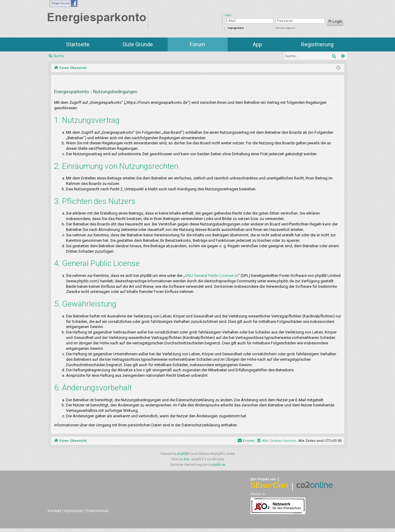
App (257, 44)
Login (335, 21)
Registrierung (317, 44)
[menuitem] (276, 441)
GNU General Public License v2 (212, 276)
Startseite (78, 44)
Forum (197, 44)
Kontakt (54, 511)
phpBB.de (218, 465)
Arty (187, 459)
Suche (59, 56)
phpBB (182, 454)
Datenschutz (97, 511)
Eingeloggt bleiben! (236, 28)
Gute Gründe (138, 44)
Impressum (74, 511)
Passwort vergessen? (286, 28)
